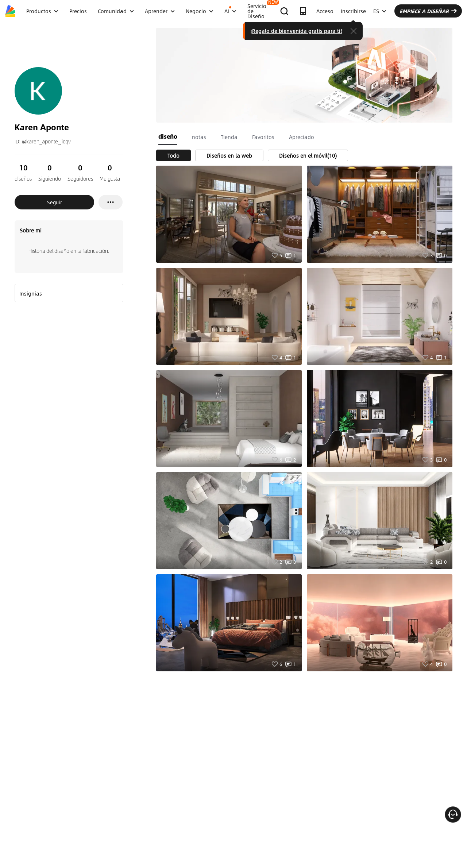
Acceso (325, 11)
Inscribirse (353, 11)
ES (380, 11)
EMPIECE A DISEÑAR (428, 11)
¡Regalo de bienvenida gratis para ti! (296, 31)
